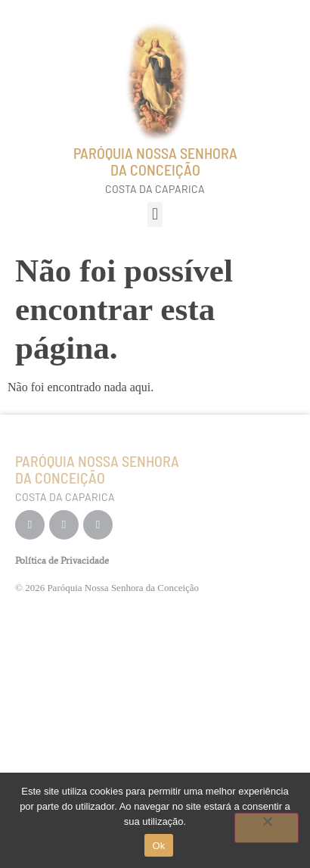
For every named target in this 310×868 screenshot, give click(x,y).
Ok (158, 846)
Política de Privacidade (62, 560)
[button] (155, 215)
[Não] (267, 828)
